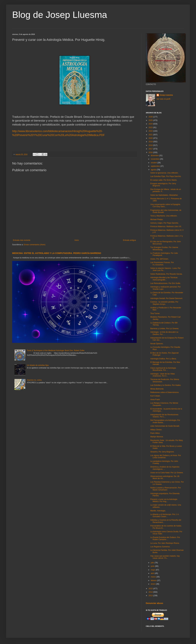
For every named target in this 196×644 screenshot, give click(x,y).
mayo (153, 570)
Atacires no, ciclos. (35, 380)
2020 (151, 138)
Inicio (77, 240)
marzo (154, 577)
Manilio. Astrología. (158, 511)
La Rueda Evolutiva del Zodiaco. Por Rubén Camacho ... (165, 538)
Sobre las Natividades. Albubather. (164, 195)
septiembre (156, 166)
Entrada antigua (129, 240)
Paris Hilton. (155, 433)
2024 (151, 124)
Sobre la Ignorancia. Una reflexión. (164, 173)
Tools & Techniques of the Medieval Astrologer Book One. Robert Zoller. (56, 350)
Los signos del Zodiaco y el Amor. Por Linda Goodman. (166, 456)
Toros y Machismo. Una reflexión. (164, 216)
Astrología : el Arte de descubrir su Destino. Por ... (164, 333)
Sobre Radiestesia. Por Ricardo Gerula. (166, 274)
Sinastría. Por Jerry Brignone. (162, 452)
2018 (151, 145)
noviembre (155, 159)
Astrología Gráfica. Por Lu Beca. (163, 359)
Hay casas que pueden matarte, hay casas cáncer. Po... (165, 557)
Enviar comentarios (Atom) (35, 245)
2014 (151, 592)
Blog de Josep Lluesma (60, 15)
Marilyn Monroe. (157, 437)
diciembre (155, 156)
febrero (154, 580)
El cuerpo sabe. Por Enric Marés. (164, 180)
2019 (151, 142)
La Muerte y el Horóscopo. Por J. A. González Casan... (165, 515)
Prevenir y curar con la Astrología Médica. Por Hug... (164, 500)
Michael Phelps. (157, 219)
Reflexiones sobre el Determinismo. (165, 392)
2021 (151, 135)
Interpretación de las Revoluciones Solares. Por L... (164, 416)
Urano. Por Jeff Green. (160, 259)
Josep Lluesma (166, 95)
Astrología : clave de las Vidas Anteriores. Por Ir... (163, 375)
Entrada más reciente (22, 240)
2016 (151, 152)
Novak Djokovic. (157, 344)
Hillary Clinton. (156, 430)
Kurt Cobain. (155, 396)
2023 (151, 127)
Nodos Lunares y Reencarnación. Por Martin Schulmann (166, 489)
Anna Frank (155, 400)
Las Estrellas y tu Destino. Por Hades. (166, 385)
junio (153, 566)
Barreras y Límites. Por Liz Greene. (165, 329)
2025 (151, 120)
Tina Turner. (155, 313)
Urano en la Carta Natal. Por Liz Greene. (167, 473)
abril (153, 573)
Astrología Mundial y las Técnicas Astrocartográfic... (164, 279)
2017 (151, 149)
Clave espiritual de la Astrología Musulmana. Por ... (163, 369)
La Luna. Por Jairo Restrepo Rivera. (165, 543)
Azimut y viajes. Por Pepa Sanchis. (164, 223)
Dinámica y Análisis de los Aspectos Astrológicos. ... (165, 468)
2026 (151, 117)
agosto (154, 170)
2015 (151, 589)
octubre (154, 163)
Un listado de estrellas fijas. (38, 365)
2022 (151, 131)
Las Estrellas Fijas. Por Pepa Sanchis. (166, 176)
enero (153, 584)
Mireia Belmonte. (157, 389)
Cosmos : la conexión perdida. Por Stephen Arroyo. (164, 303)
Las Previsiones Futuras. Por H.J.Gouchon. (162, 264)
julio (153, 563)
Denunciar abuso (154, 603)
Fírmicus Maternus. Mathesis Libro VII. (166, 226)
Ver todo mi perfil (163, 99)
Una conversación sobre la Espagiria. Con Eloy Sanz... (165, 205)
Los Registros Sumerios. (160, 547)
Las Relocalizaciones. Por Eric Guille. (165, 283)
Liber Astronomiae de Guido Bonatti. (165, 426)
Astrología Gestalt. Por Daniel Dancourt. (167, 298)
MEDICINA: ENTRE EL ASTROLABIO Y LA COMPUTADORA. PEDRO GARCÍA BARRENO (57, 253)
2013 (151, 596)
